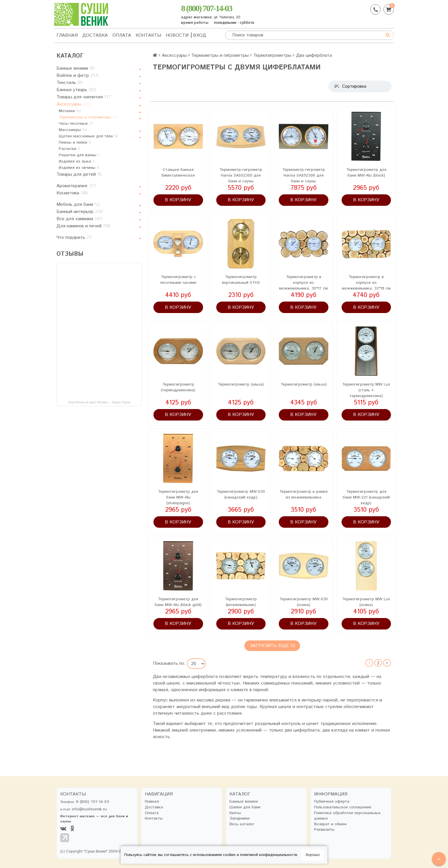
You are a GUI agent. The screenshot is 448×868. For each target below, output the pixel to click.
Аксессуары (74, 104)
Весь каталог (242, 824)
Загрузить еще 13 (272, 646)
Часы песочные (76, 124)
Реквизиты (324, 830)
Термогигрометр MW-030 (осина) (304, 602)
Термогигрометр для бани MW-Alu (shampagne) (178, 497)
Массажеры (73, 130)
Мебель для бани (78, 205)
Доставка (95, 35)
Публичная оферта (332, 802)
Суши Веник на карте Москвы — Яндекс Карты (99, 402)
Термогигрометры (272, 55)
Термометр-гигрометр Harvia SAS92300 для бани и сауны (241, 175)
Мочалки (70, 111)
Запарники (239, 819)
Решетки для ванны (79, 155)
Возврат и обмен (330, 824)
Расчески (69, 149)
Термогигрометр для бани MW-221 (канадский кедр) (366, 497)
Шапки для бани (245, 807)
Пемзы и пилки (75, 142)
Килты (235, 813)
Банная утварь (76, 90)
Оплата (122, 35)
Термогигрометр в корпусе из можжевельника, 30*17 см (303, 283)
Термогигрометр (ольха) (241, 384)
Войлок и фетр (77, 76)
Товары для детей (79, 174)
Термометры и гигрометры (88, 117)
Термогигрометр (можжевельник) (241, 602)
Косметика (72, 193)
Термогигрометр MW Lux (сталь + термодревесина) (366, 390)
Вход (200, 35)
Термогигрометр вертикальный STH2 (241, 280)
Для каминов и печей (83, 226)
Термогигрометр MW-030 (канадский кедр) (241, 494)
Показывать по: (169, 664)
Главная (67, 35)
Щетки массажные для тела (88, 136)
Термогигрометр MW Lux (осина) (366, 602)
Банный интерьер (80, 212)
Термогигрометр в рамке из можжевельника (304, 494)
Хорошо (313, 855)
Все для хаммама (79, 219)
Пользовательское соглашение (343, 807)
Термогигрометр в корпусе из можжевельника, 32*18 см (366, 283)
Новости (177, 35)
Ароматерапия (76, 186)
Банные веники (76, 68)
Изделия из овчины (79, 168)
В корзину (178, 200)
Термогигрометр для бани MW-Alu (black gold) (178, 602)
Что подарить (74, 237)
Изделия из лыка (77, 161)
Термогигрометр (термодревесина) (178, 387)
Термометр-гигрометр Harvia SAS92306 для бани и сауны (304, 175)
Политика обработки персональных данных (347, 816)
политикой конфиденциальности (269, 855)
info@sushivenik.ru (89, 809)
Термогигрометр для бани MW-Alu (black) (366, 173)
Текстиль (70, 83)
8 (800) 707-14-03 (206, 8)
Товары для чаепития (84, 97)
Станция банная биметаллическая (178, 173)
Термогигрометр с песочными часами (178, 280)
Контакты (148, 35)
